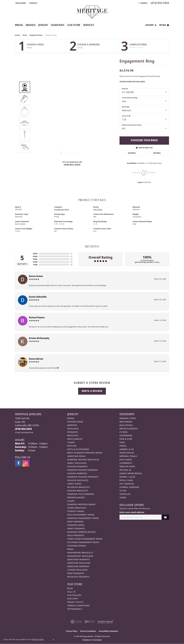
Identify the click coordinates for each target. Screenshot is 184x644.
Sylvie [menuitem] (123, 491)
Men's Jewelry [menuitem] (75, 439)
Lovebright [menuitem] (126, 463)
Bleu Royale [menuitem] (126, 425)
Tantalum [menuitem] (125, 494)
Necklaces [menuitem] (73, 429)
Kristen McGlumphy (39, 338)
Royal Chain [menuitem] (126, 480)
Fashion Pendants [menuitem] (77, 466)
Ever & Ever (98, 209)
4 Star (35, 256)
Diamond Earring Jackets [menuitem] (81, 532)
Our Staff (73, 599)
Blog (70, 588)
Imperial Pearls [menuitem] (128, 456)
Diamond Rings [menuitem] (76, 525)
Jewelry (43, 25)
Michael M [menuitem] (125, 470)
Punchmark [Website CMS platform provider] (97, 640)
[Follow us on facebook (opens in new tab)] (18, 463)
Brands (31, 25)
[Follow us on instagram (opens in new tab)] (26, 463)
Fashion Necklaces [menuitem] (78, 480)
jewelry (18, 35)
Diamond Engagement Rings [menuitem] (83, 518)
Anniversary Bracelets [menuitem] (80, 553)
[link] (33, 3)
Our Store (74, 25)
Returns (157, 153)
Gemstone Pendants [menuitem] (79, 559)
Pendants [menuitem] (73, 432)
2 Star (35, 262)
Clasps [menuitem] (71, 501)
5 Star (35, 254)
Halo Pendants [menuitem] (76, 535)
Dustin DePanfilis (38, 297)
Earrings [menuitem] (72, 425)
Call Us (71, 592)
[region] (71, 117)
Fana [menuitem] (122, 442)
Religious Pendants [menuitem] (78, 577)
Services (88, 25)
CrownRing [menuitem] (126, 435)
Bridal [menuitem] (71, 418)
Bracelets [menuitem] (73, 435)
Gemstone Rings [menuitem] (76, 456)
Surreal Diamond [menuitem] (129, 487)
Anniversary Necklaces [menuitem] (80, 556)
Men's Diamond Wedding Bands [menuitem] (85, 453)
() (71, 254)
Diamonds (58, 25)
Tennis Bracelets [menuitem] (77, 508)
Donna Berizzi (36, 359)
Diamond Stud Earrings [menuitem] (81, 494)
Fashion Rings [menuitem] (75, 422)
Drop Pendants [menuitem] (76, 573)
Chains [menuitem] (71, 442)
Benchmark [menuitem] (126, 422)
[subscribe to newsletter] (165, 517)
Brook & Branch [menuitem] (129, 429)
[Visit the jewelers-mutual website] (105, 622)
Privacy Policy (75, 602)
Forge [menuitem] (123, 446)
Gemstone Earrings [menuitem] (78, 566)
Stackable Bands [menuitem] (77, 546)
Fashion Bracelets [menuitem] (78, 491)
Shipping (132, 153)
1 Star (35, 265)
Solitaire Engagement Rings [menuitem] (83, 542)
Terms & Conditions (79, 605)
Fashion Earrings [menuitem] (77, 473)
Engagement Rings (36, 35)
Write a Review (92, 391)
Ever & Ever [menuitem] (126, 439)
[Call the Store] (23, 429)
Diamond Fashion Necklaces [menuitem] (83, 460)
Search (29, 47)
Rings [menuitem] (70, 549)
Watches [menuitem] (72, 446)
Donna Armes (36, 276)
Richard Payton (37, 317)
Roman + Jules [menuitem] (127, 477)
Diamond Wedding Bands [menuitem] (81, 504)
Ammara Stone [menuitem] (128, 418)
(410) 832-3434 (72, 165)
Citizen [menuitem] (123, 432)
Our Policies (74, 595)
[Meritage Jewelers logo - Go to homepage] (92, 12)
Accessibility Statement (108, 631)
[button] (20, 3)
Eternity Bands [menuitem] (76, 511)
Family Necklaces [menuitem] (77, 463)
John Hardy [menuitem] (126, 460)
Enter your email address (132, 512)
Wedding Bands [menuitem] (76, 497)
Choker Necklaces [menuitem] (77, 570)
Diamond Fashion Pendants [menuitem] (83, 477)
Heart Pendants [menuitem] (76, 528)
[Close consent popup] (53, 640)
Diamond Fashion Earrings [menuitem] (83, 470)
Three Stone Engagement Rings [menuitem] (85, 539)
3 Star (35, 259)
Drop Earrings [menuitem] (75, 522)
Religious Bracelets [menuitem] (79, 487)
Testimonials (75, 609)
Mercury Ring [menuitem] (127, 466)
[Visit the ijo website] (90, 622)
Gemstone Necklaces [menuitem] (79, 563)
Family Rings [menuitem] (74, 484)
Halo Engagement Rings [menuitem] (81, 515)
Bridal (19, 25)
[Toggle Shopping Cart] (164, 25)
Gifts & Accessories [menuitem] (78, 449)
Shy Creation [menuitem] (127, 484)
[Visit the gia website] (76, 622)
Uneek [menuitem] (123, 497)
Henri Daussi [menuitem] (127, 453)
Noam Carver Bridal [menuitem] (131, 473)
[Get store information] (24, 433)
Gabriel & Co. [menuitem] (127, 449)
